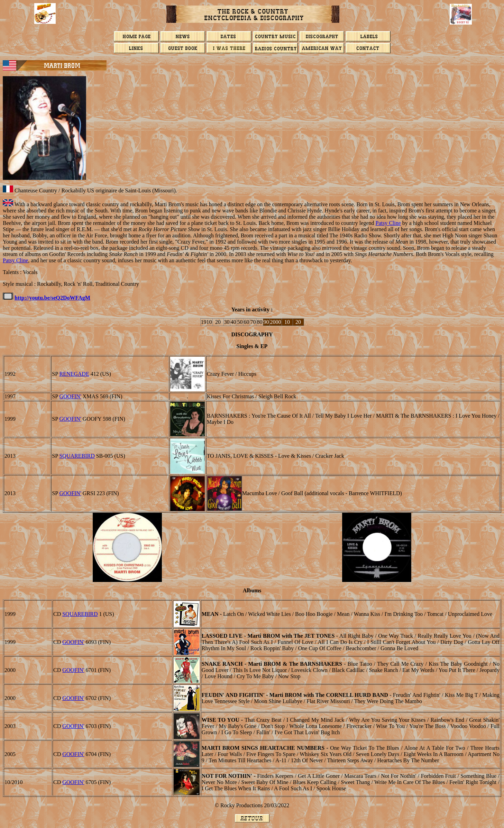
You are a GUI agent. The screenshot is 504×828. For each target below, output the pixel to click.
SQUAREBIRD (80, 614)
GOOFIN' (70, 396)
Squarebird (77, 456)
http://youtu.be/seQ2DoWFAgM (52, 298)
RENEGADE (74, 374)
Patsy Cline (388, 223)
